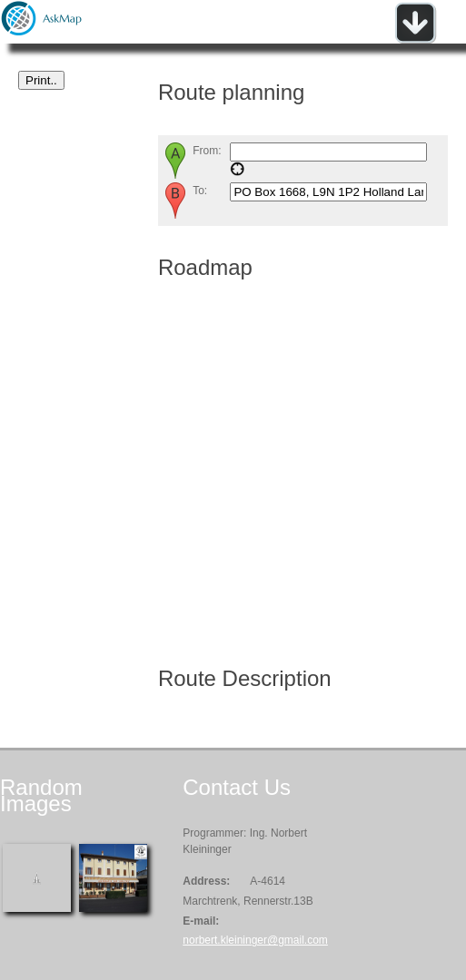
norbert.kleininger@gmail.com (255, 940)
